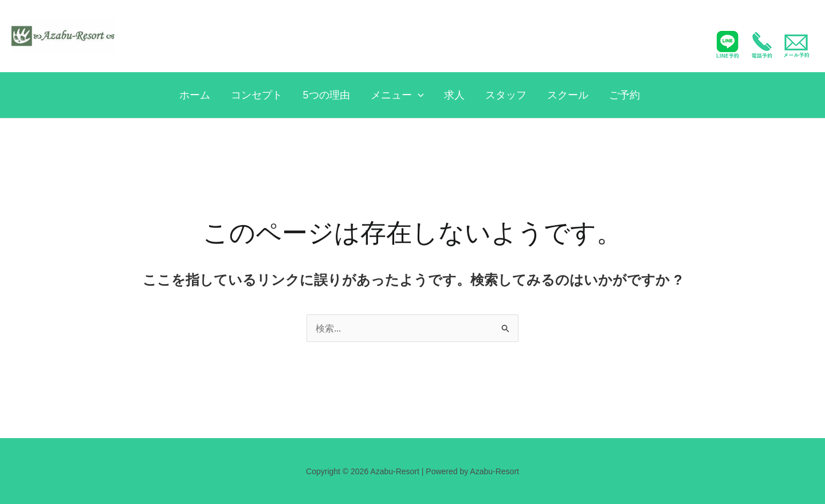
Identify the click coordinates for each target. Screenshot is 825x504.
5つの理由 (327, 95)
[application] (418, 95)
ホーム (195, 95)
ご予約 (624, 95)
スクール (568, 95)
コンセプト (257, 95)
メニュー (397, 95)
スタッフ (506, 95)
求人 (454, 95)
